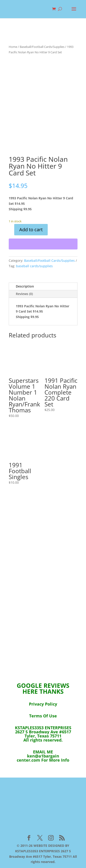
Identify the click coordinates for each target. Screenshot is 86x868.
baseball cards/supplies (34, 266)
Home (13, 47)
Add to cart (31, 230)
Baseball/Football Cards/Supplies (42, 47)
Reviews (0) (24, 294)
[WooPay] (43, 244)
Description (25, 286)
